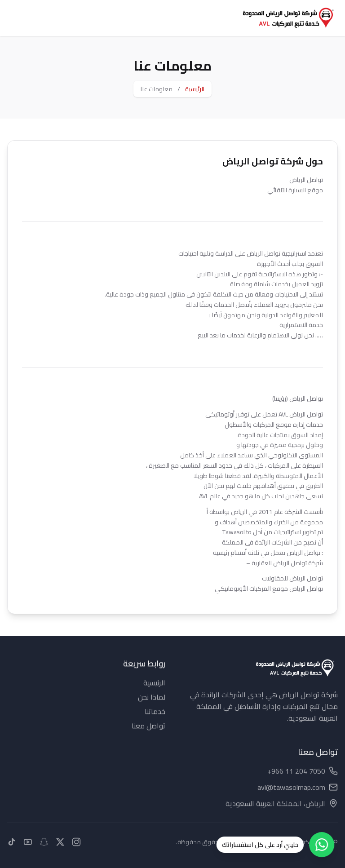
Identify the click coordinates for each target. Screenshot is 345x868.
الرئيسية (195, 89)
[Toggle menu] (16, 18)
